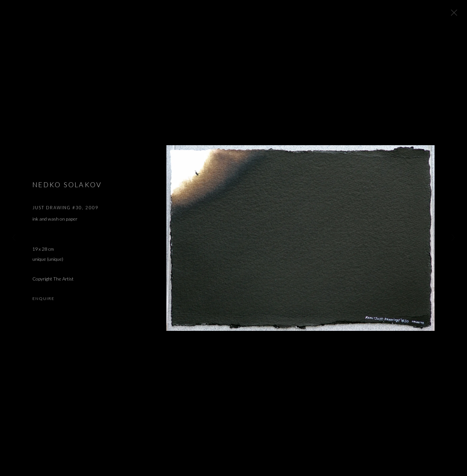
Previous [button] (14, 238)
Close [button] (453, 15)
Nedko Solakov (67, 186)
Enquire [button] (43, 301)
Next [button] (453, 238)
